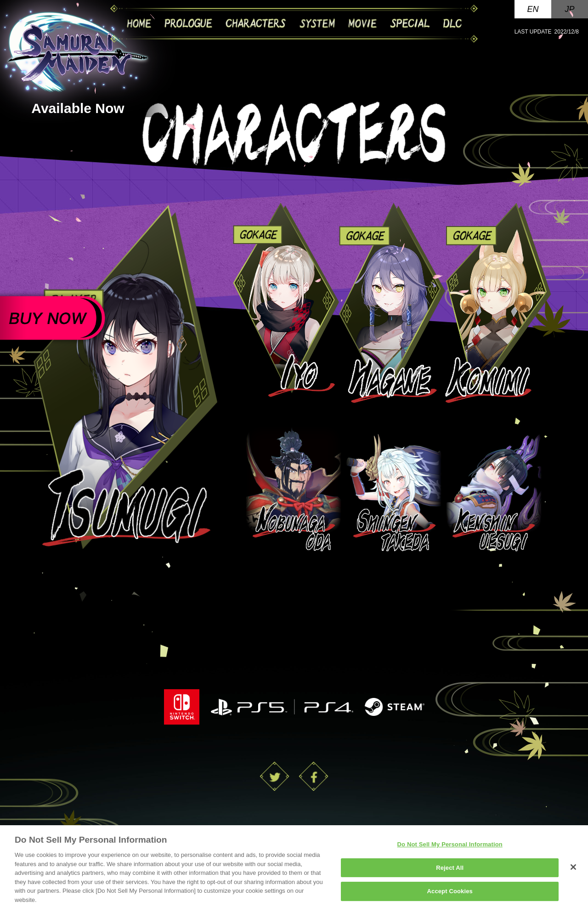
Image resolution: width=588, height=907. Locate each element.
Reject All (450, 871)
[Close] (573, 871)
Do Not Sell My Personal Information (450, 848)
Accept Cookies (450, 895)
